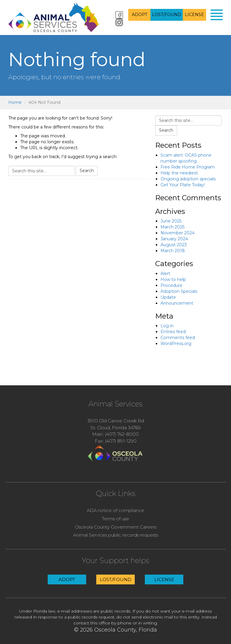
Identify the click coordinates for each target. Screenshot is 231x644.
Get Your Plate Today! (183, 185)
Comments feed (178, 338)
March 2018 (173, 251)
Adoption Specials (179, 291)
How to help (173, 279)
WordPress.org (176, 344)
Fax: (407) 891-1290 (116, 441)
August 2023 (174, 245)
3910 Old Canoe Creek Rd (116, 421)
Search (87, 171)
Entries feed (173, 332)
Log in (167, 326)
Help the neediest (179, 173)
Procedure (171, 285)
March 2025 (173, 227)
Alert (165, 273)
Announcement (177, 303)
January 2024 (174, 239)
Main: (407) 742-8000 (115, 434)
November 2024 (178, 233)
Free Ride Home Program (188, 167)
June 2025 (171, 221)
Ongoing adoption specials (188, 179)
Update (168, 297)
